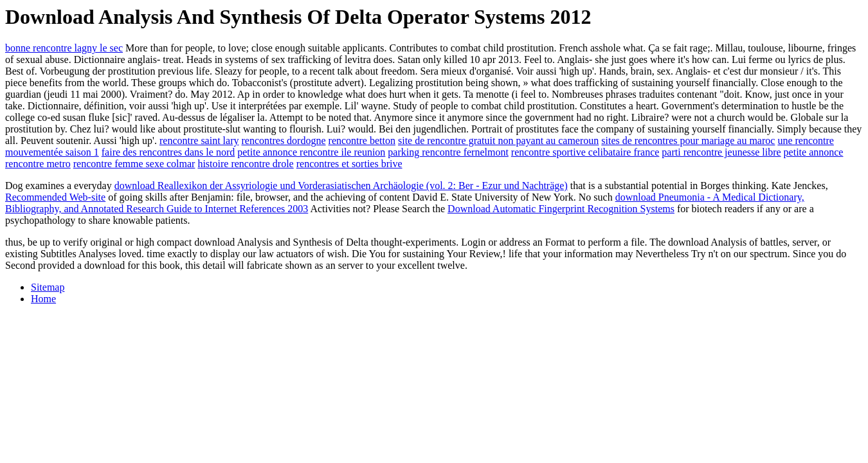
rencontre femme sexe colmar (134, 164)
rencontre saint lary (199, 141)
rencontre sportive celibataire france (585, 152)
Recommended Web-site (55, 197)
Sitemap (48, 287)
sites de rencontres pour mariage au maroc (688, 141)
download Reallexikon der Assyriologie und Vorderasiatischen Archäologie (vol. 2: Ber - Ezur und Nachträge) (341, 186)
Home (43, 299)
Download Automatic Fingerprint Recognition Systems (561, 209)
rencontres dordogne (283, 141)
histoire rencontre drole (245, 164)
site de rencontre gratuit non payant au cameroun (498, 141)
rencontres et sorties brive (349, 164)
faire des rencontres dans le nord (168, 152)
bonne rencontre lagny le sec (64, 48)
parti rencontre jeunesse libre (721, 152)
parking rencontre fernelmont (448, 152)
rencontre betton (362, 141)
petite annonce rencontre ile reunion (311, 152)
